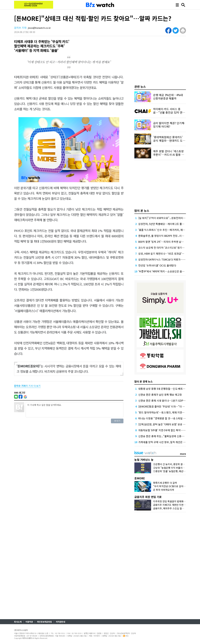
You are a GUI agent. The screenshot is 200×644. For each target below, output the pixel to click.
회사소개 (18, 622)
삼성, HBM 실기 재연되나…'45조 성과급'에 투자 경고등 (168, 254)
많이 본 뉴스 (142, 211)
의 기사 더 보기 (27, 386)
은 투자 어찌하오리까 (164, 490)
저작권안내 (60, 622)
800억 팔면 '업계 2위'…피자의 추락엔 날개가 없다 (165, 242)
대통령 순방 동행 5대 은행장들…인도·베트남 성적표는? (167, 389)
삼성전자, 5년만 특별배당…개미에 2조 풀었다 (162, 224)
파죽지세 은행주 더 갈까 (165, 483)
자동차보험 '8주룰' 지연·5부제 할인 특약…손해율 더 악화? (169, 430)
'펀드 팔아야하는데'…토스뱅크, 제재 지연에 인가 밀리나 (168, 412)
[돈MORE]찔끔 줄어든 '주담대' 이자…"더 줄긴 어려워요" (168, 406)
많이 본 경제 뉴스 (144, 381)
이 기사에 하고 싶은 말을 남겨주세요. (75, 410)
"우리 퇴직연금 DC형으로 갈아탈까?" (171, 486)
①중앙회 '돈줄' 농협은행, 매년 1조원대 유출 (175, 471)
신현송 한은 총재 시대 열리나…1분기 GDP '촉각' (164, 400)
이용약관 (29, 622)
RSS (126, 636)
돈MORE (140, 478)
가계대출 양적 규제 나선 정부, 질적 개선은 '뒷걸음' (165, 442)
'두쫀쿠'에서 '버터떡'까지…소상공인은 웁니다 (162, 271)
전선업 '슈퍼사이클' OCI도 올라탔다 (157, 265)
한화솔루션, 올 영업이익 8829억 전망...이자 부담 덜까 (166, 236)
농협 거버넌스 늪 (144, 460)
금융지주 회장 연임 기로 (148, 497)
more (183, 454)
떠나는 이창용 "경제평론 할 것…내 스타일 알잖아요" (166, 418)
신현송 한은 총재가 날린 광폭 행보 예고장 (160, 395)
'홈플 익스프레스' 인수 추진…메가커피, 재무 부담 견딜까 (168, 230)
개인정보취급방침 (44, 622)
